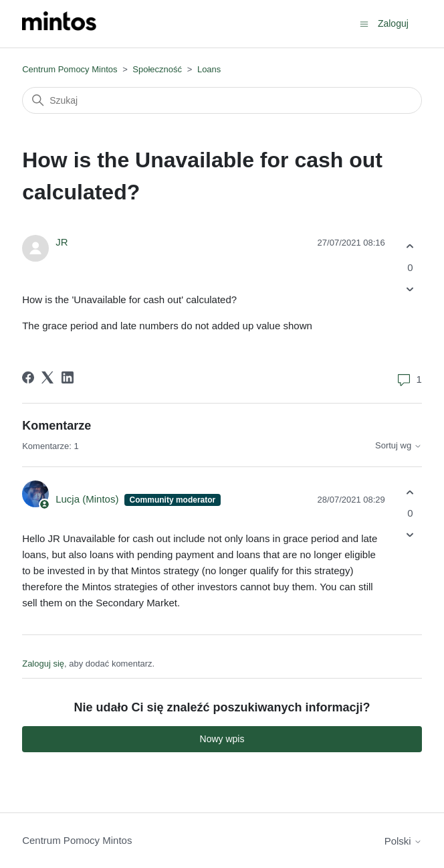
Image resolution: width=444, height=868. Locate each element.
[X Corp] (47, 377)
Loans (209, 69)
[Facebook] (28, 377)
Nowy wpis (222, 739)
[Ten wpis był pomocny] (410, 247)
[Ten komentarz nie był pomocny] (410, 535)
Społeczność (157, 69)
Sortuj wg (399, 446)
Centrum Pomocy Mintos (71, 69)
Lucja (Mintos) (88, 499)
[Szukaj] (222, 100)
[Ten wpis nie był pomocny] (410, 289)
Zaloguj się (43, 664)
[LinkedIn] (68, 377)
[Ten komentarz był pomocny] (410, 492)
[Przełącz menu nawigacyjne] (364, 23)
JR (62, 242)
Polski (403, 841)
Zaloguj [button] (393, 23)
